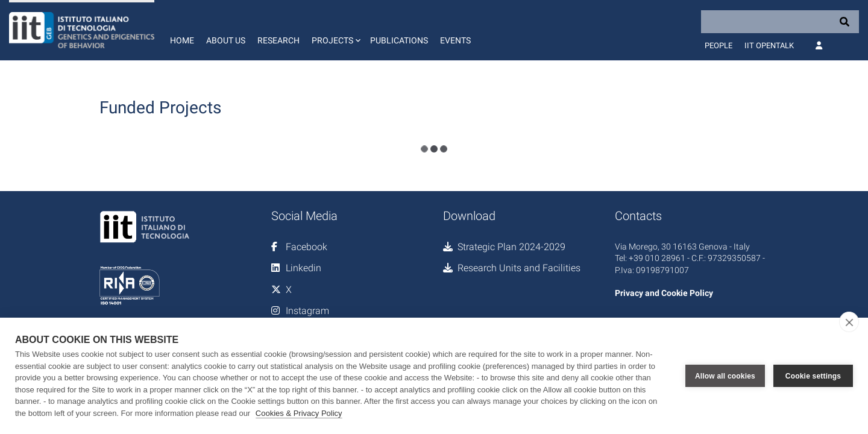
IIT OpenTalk (769, 46)
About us (226, 40)
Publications (399, 40)
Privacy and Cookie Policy (664, 293)
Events (455, 40)
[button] (335, 30)
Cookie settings (813, 376)
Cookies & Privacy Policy (299, 413)
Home (182, 40)
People (719, 46)
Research (278, 40)
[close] (849, 322)
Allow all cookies (725, 376)
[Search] (780, 22)
